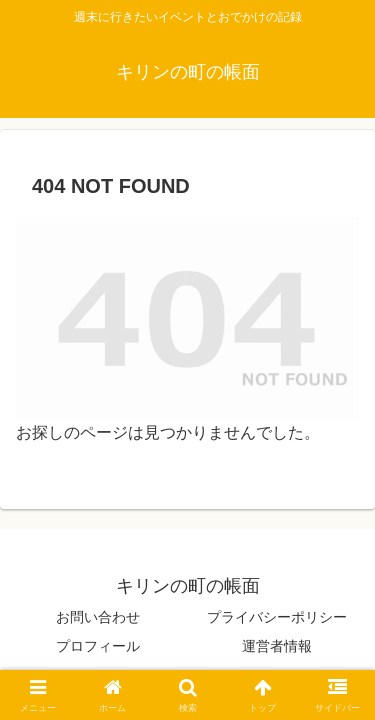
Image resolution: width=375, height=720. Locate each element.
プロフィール (98, 646)
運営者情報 (277, 646)
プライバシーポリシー (277, 617)
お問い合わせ (98, 617)
